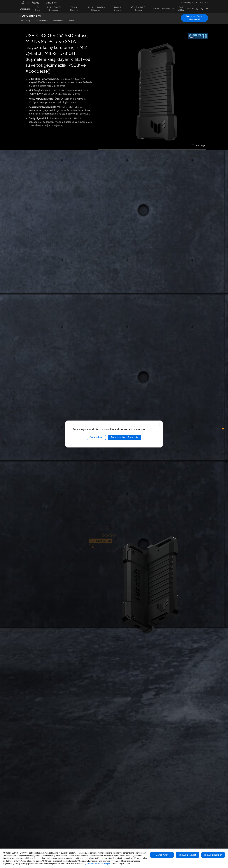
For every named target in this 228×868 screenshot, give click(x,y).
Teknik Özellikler (41, 21)
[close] (159, 425)
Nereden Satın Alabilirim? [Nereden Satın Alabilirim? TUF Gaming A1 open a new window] (194, 18)
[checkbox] (199, 146)
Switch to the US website (124, 437)
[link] (25, 9)
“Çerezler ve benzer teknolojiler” (98, 864)
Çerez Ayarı (162, 855)
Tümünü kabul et (213, 855)
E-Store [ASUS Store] (38, 9)
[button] (204, 3)
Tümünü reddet (188, 855)
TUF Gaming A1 (31, 16)
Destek (71, 21)
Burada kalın (96, 437)
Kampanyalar (168, 9)
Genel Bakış (25, 21)
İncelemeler (58, 21)
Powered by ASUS (189, 3)
